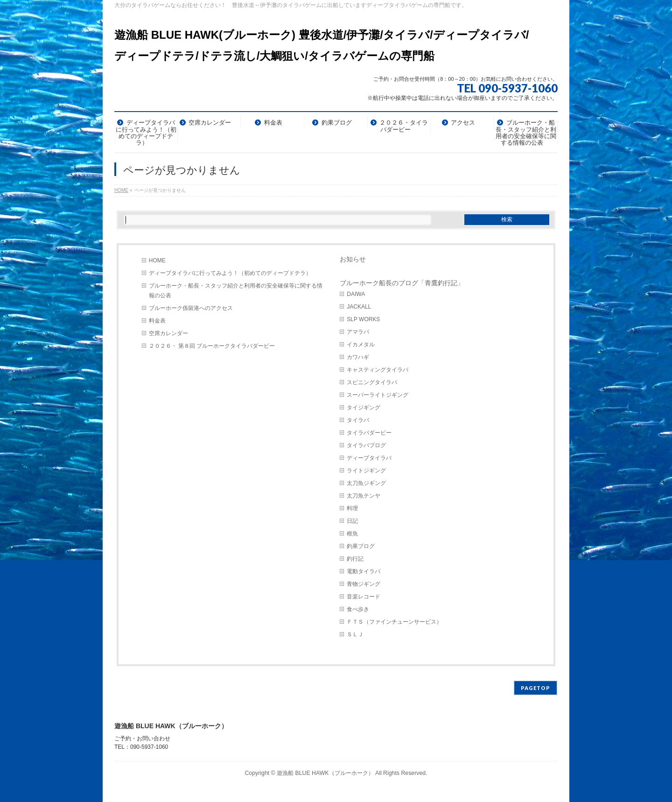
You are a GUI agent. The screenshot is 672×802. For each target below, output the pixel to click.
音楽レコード (364, 597)
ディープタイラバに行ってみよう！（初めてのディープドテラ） (230, 273)
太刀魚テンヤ (364, 496)
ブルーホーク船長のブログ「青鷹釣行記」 (402, 283)
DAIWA (356, 294)
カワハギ (358, 357)
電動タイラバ (364, 571)
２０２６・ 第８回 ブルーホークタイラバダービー (212, 346)
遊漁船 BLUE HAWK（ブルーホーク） (325, 773)
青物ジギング (364, 584)
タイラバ (358, 420)
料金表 (157, 321)
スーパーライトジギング (378, 395)
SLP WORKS (363, 319)
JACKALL (359, 307)
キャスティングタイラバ (378, 370)
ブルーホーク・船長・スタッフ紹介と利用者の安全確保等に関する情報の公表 (236, 291)
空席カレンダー (168, 333)
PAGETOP (535, 688)
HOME (157, 260)
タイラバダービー (369, 433)
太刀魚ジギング (366, 483)
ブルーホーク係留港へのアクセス (191, 308)
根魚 (352, 534)
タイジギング (364, 408)
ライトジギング (366, 471)
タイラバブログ (366, 445)
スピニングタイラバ (372, 382)
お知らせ (353, 259)
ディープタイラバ (369, 458)
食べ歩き (358, 609)
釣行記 (355, 559)
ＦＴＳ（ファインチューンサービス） (394, 622)
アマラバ (358, 332)
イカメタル (361, 345)
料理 (352, 508)
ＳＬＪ (355, 634)
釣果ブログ (361, 546)
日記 (352, 521)
